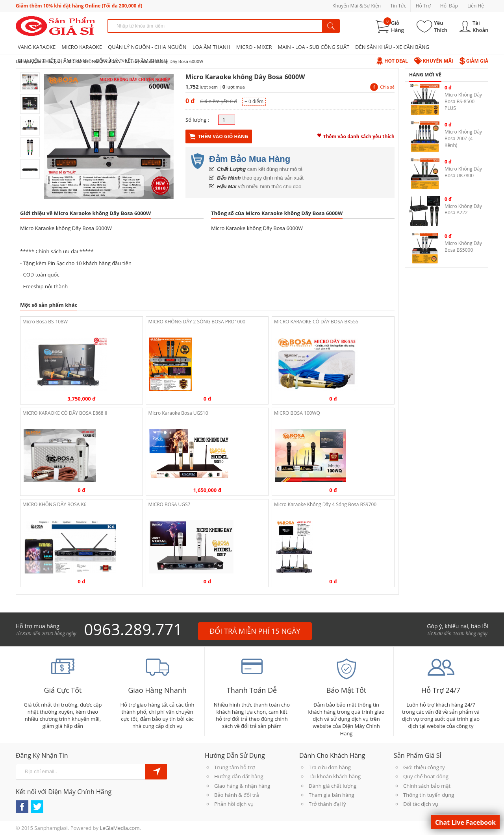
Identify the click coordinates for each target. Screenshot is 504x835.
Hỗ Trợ (423, 6)
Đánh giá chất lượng (333, 786)
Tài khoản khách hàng (335, 776)
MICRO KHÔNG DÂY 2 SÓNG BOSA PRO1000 (197, 322)
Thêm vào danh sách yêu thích (356, 135)
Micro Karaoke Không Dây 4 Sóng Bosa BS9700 (325, 504)
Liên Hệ (476, 6)
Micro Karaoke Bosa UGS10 (178, 413)
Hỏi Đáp (449, 6)
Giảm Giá (474, 61)
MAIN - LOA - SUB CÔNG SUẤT (313, 47)
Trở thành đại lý (327, 804)
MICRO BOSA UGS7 (169, 504)
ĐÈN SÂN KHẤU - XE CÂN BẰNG (392, 47)
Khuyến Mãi (434, 61)
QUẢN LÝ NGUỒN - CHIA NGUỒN (147, 47)
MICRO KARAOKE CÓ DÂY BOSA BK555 (316, 322)
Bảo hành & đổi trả (237, 795)
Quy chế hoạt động (426, 776)
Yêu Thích (441, 26)
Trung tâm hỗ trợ (234, 767)
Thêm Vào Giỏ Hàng (219, 136)
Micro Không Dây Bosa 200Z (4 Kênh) (463, 138)
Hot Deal (392, 61)
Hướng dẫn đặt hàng (239, 776)
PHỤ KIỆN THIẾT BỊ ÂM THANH (54, 61)
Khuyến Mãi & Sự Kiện (357, 6)
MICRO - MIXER (254, 47)
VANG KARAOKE (37, 47)
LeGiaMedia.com (120, 828)
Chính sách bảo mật (427, 786)
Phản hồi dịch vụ (234, 804)
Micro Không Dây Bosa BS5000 (463, 247)
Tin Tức (398, 6)
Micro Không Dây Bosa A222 (463, 210)
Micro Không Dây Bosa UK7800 (463, 172)
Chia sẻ (382, 87)
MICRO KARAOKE (82, 47)
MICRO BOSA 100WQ (297, 413)
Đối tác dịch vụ (421, 804)
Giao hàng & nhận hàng (242, 786)
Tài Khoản (480, 26)
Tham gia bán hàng (331, 795)
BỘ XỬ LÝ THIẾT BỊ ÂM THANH (131, 61)
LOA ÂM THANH (211, 47)
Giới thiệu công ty (424, 767)
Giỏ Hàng (397, 26)
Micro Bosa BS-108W (45, 322)
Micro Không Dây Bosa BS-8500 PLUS (463, 101)
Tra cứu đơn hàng (330, 767)
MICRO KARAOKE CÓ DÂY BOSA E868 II (65, 413)
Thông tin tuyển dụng (429, 795)
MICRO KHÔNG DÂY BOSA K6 (55, 504)
